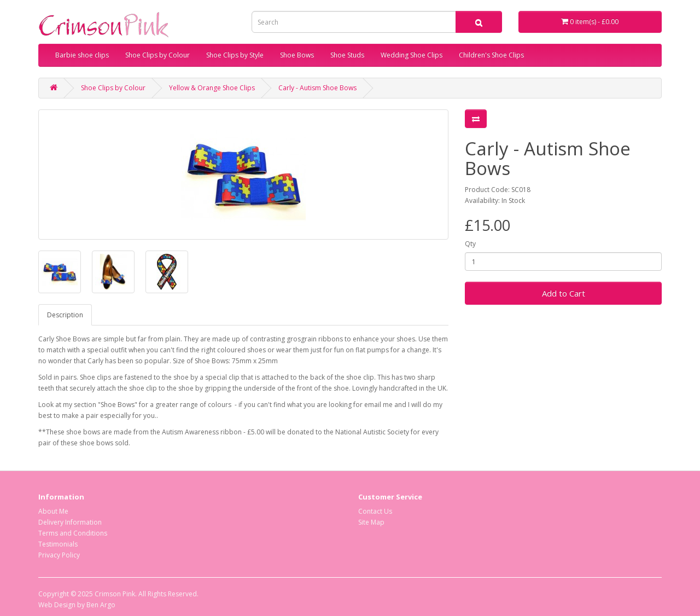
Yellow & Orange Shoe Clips (212, 88)
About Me (53, 511)
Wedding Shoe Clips (412, 55)
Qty (470, 244)
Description (65, 315)
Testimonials (58, 544)
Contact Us (375, 511)
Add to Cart (564, 293)
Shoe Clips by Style (235, 55)
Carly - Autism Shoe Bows (317, 88)
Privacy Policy (59, 555)
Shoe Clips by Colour (157, 55)
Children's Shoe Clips (491, 55)
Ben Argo (101, 605)
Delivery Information (70, 522)
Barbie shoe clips (82, 55)
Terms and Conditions (73, 533)
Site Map (371, 522)
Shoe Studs (347, 55)
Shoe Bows (297, 55)
